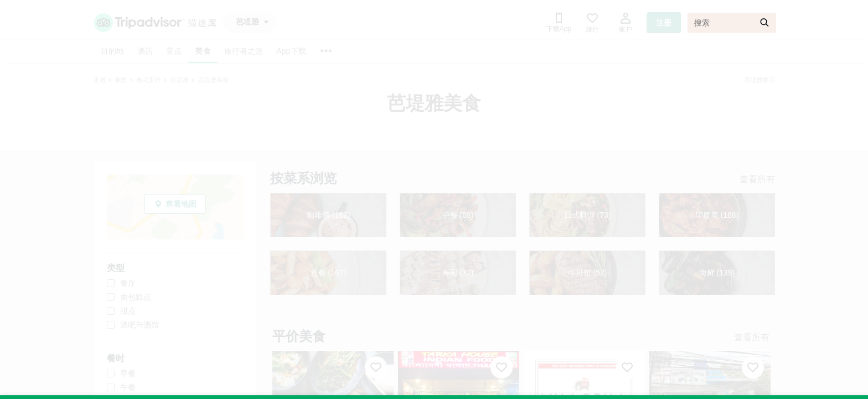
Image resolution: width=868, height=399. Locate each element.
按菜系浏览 (303, 178)
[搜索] (732, 23)
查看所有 (757, 179)
